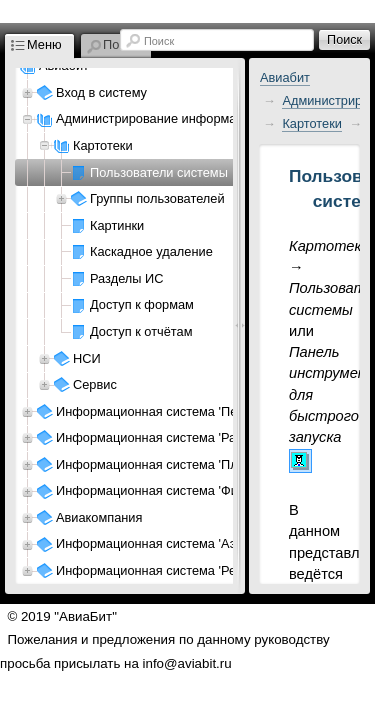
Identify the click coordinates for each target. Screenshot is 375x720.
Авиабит (285, 77)
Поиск (159, 41)
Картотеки (312, 123)
